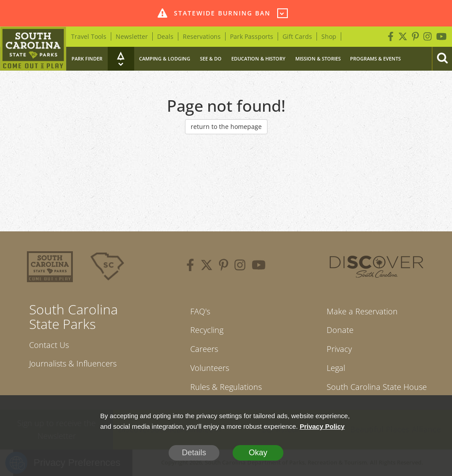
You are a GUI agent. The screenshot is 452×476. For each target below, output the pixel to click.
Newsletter (132, 36)
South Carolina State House (377, 387)
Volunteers (210, 368)
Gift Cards (297, 36)
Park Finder (87, 59)
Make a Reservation (362, 311)
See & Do (211, 59)
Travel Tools (89, 36)
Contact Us (49, 345)
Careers (204, 349)
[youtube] (259, 266)
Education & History (258, 59)
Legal (336, 368)
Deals (165, 36)
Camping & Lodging (165, 59)
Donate (340, 330)
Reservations (202, 36)
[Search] (442, 59)
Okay (258, 453)
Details (194, 453)
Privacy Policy (322, 426)
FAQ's (200, 311)
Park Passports (252, 36)
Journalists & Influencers (73, 363)
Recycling (207, 330)
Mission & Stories (318, 59)
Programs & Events (375, 59)
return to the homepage (226, 127)
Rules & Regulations (226, 387)
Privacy (339, 349)
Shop (329, 36)
